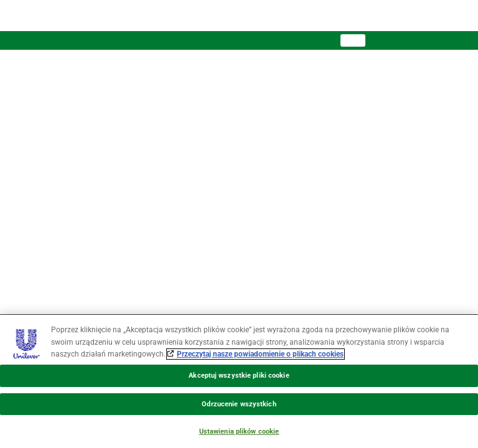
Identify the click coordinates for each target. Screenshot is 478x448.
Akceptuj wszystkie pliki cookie (239, 376)
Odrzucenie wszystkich (239, 404)
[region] (239, 381)
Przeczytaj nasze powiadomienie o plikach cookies (260, 354)
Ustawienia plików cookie (239, 432)
